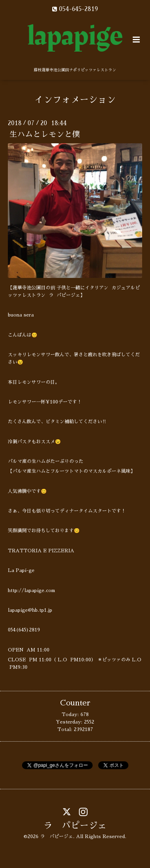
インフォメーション (75, 100)
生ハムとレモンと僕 (45, 134)
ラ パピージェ (75, 826)
